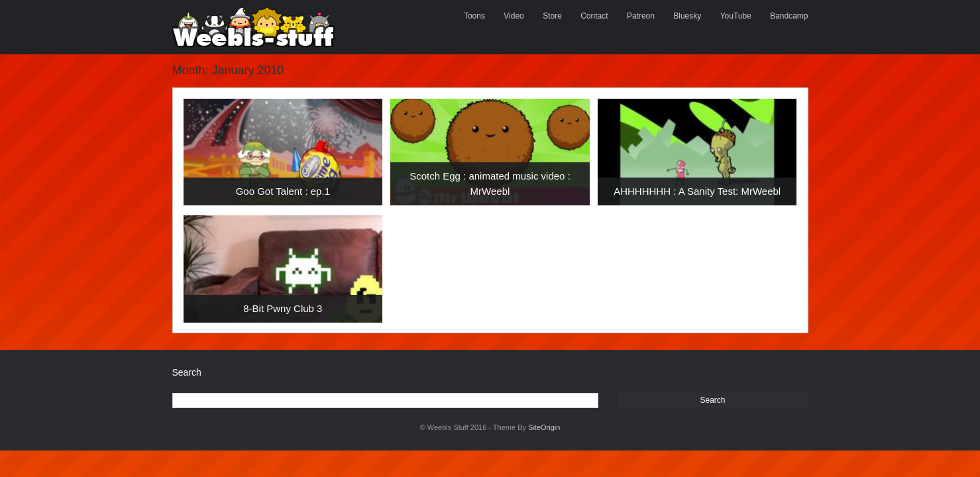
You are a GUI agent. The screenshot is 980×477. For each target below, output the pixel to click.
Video (514, 16)
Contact (594, 16)
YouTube (736, 16)
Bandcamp (789, 16)
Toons (474, 16)
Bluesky (687, 16)
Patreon (641, 16)
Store (552, 16)
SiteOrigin (544, 427)
